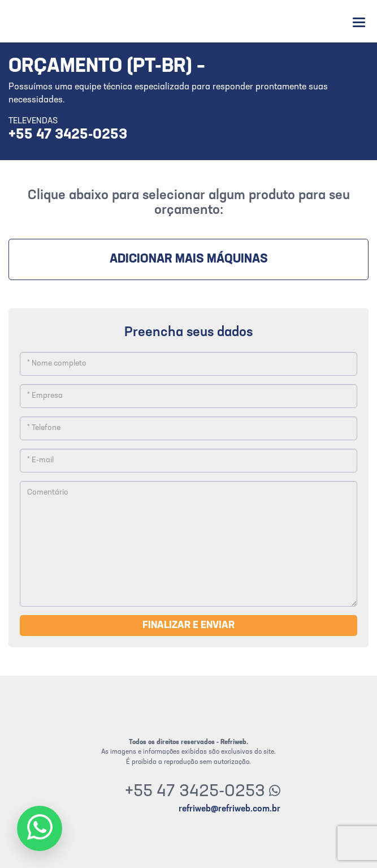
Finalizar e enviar (188, 626)
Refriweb (41, 21)
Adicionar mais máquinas (189, 259)
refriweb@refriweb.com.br (229, 809)
